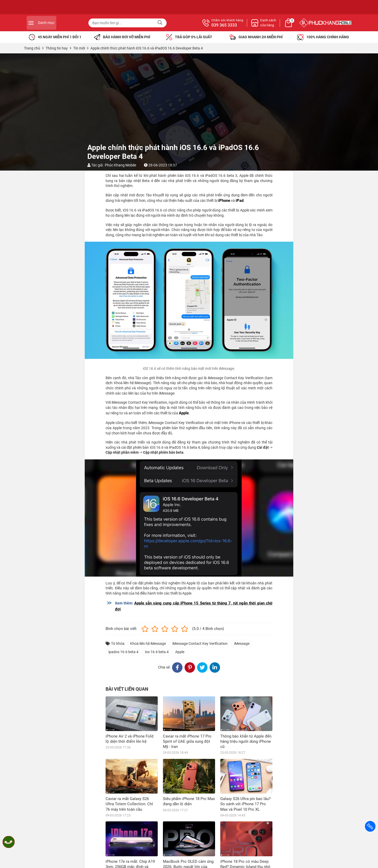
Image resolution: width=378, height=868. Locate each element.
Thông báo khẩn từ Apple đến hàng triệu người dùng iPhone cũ (246, 741)
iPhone (224, 201)
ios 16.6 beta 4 (157, 652)
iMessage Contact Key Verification (200, 644)
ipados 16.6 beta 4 (123, 652)
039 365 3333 (281, 25)
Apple (184, 413)
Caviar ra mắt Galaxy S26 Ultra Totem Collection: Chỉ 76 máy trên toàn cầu (129, 804)
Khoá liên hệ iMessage (148, 644)
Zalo (370, 826)
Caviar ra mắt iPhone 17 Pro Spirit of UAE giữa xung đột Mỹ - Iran (187, 741)
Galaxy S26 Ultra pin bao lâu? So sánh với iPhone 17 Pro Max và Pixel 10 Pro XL (245, 804)
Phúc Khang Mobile (120, 165)
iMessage (242, 644)
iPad (240, 201)
